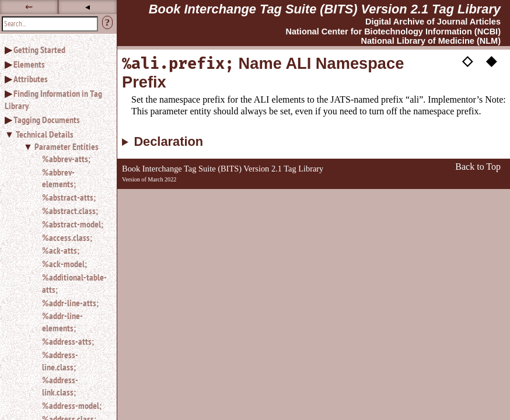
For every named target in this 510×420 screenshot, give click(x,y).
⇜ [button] (29, 7)
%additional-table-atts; (74, 283)
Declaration (168, 142)
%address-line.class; (60, 361)
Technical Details (45, 134)
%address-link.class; (60, 386)
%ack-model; (64, 264)
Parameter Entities (67, 146)
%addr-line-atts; (70, 303)
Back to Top (478, 167)
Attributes (31, 79)
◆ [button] (491, 60)
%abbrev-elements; (59, 178)
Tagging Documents (47, 120)
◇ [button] (467, 60)
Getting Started (39, 50)
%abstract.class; (70, 211)
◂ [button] (88, 7)
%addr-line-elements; (62, 322)
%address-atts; (68, 341)
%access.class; (67, 237)
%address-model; (72, 405)
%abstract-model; (73, 224)
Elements (29, 64)
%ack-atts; (61, 250)
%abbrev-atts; (66, 159)
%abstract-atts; (69, 197)
